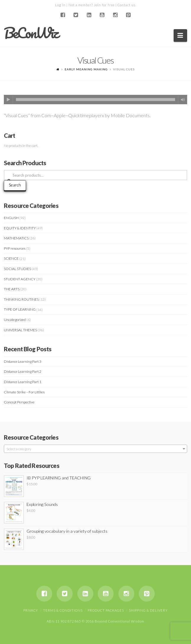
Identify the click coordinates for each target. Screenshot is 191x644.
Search (15, 185)
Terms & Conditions (63, 610)
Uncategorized (15, 320)
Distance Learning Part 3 (23, 361)
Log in (60, 5)
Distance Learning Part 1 (23, 382)
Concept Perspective (19, 402)
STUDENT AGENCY (20, 279)
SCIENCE (11, 258)
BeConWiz (31, 33)
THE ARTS (12, 289)
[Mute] (183, 100)
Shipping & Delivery (148, 610)
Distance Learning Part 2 (23, 371)
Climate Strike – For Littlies (24, 392)
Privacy (31, 610)
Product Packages (106, 610)
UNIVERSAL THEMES (20, 330)
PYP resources (15, 248)
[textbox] (95, 449)
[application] (95, 100)
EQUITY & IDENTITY (20, 228)
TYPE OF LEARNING (20, 309)
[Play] (9, 100)
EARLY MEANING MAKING (86, 69)
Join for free (104, 5)
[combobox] (95, 449)
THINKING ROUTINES (21, 299)
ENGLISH (11, 218)
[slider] (95, 100)
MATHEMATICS (16, 238)
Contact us (126, 5)
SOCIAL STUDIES (17, 269)
